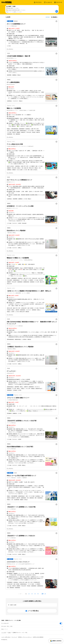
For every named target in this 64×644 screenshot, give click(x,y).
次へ (43, 594)
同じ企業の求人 (10, 49)
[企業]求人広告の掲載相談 (38, 637)
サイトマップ (14, 637)
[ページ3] (32, 594)
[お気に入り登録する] (56, 21)
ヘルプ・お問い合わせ (6, 637)
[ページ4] (35, 594)
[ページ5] (38, 594)
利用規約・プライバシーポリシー (25, 637)
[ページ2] (29, 594)
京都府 (9, 633)
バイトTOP (4, 633)
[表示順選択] (54, 17)
